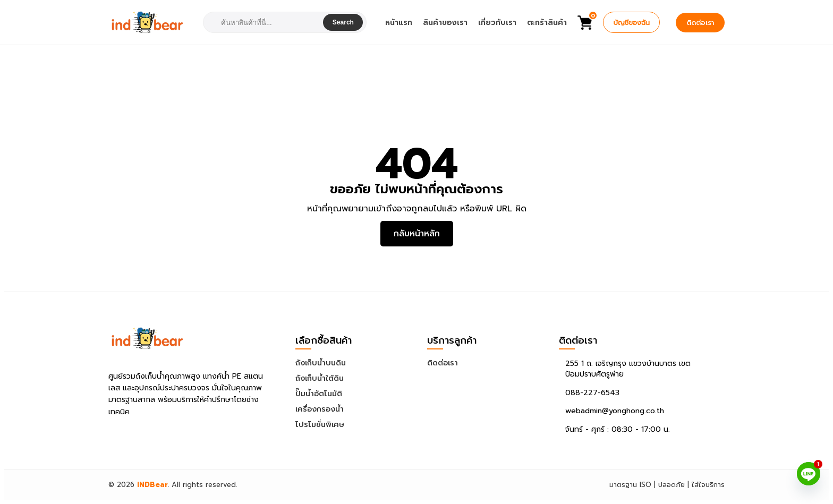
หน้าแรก (399, 23)
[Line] (809, 474)
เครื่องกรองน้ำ (320, 409)
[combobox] (264, 23)
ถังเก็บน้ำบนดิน (321, 363)
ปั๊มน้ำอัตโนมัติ (319, 394)
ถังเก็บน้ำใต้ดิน (320, 378)
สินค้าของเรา (445, 23)
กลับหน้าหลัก (417, 234)
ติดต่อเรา (700, 23)
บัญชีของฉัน (631, 23)
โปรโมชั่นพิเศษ (320, 425)
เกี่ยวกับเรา (497, 23)
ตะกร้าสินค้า (547, 23)
